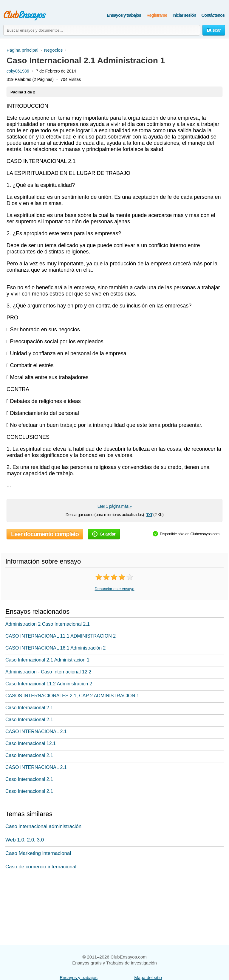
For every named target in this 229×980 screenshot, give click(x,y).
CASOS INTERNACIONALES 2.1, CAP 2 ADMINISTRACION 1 (72, 696)
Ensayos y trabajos (124, 15)
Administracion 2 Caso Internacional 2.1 (48, 624)
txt (149, 514)
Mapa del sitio (148, 977)
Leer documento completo (45, 534)
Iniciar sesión (184, 15)
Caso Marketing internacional (38, 853)
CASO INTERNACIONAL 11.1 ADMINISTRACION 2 (61, 636)
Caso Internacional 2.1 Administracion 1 (47, 660)
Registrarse (157, 15)
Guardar (104, 534)
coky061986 (18, 71)
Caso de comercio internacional (41, 867)
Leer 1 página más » (114, 506)
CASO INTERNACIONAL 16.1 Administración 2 (55, 648)
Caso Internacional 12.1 (31, 743)
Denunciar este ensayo (115, 589)
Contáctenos (213, 15)
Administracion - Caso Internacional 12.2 (48, 672)
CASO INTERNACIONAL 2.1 (36, 731)
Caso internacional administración (43, 826)
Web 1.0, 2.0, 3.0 (25, 840)
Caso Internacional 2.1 (29, 708)
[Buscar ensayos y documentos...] (102, 30)
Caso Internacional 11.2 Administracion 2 (49, 684)
